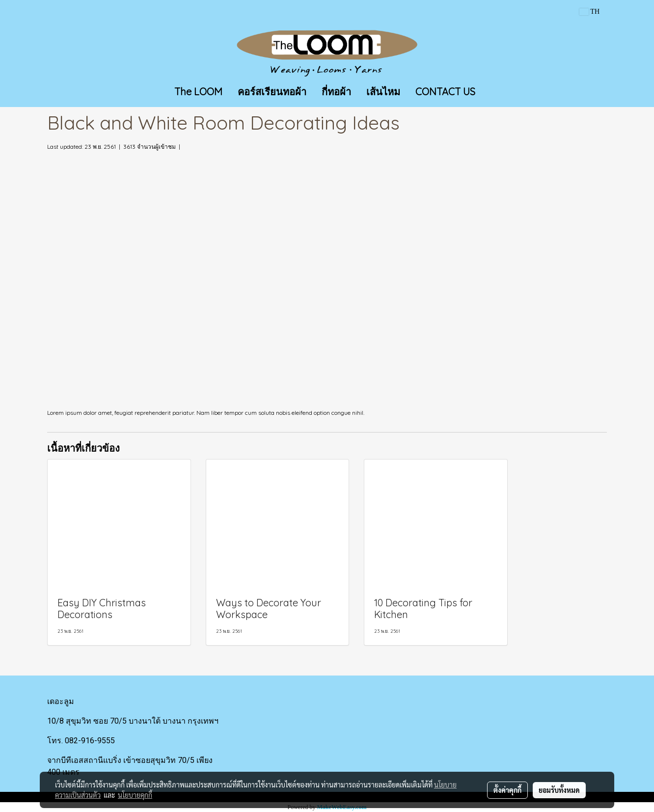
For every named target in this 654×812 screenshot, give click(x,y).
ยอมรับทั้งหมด (559, 790)
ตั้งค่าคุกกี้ (507, 790)
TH (589, 12)
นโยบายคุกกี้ (135, 795)
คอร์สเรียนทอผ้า (272, 92)
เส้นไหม (383, 92)
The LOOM (198, 92)
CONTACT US (445, 92)
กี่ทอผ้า (336, 92)
